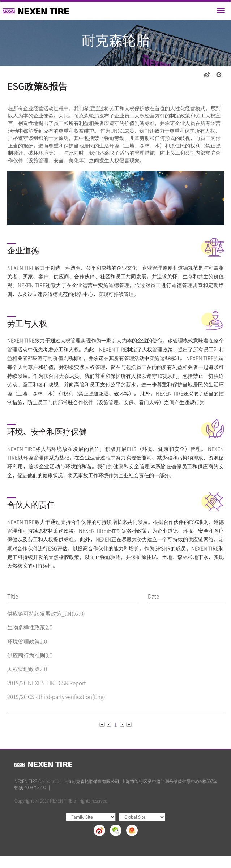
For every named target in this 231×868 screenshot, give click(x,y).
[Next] (123, 724)
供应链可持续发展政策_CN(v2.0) (46, 613)
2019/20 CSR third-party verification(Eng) (56, 697)
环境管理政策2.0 (27, 641)
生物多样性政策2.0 (30, 627)
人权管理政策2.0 (27, 669)
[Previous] (103, 724)
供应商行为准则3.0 (30, 655)
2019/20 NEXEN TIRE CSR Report (46, 683)
